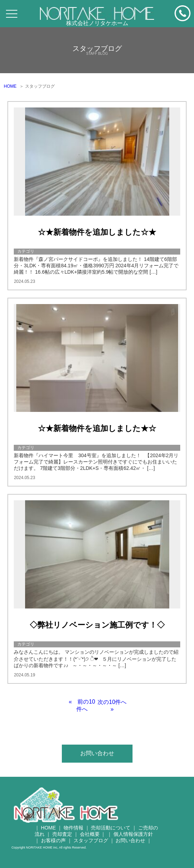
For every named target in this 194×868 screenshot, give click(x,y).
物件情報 (74, 828)
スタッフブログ (91, 840)
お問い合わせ (97, 753)
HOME (10, 86)
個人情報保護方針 (133, 834)
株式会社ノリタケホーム (97, 23)
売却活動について (111, 828)
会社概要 (90, 834)
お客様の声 (53, 840)
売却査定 (62, 834)
